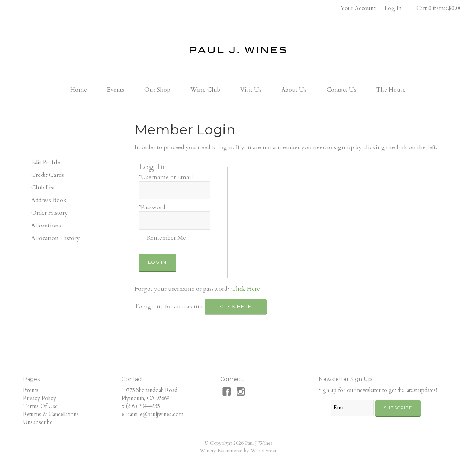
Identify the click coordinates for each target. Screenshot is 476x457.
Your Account (358, 8)
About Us (294, 90)
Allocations (46, 226)
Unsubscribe (38, 422)
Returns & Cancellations (51, 414)
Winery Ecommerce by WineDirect (238, 451)
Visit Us (251, 90)
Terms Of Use (40, 406)
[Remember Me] (143, 238)
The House (391, 90)
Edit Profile (46, 162)
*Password (152, 207)
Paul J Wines (238, 50)
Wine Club (205, 90)
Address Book (49, 200)
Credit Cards (48, 175)
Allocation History (56, 238)
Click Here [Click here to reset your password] (246, 289)
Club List (43, 188)
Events (116, 90)
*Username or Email (166, 177)
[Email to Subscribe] (352, 408)
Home (79, 90)
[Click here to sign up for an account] (236, 307)
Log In (393, 8)
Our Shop (157, 90)
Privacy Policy (40, 398)
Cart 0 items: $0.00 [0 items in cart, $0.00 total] (439, 8)
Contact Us (341, 90)
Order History (50, 213)
